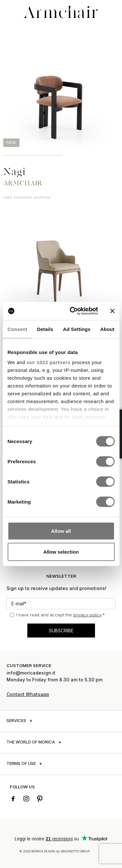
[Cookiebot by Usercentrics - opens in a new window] (73, 311)
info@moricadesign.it (32, 673)
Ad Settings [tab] (77, 329)
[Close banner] (112, 311)
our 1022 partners (48, 362)
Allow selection (61, 552)
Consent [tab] (17, 329)
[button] (11, 7)
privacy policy (87, 615)
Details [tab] (45, 329)
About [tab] (107, 329)
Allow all (61, 531)
